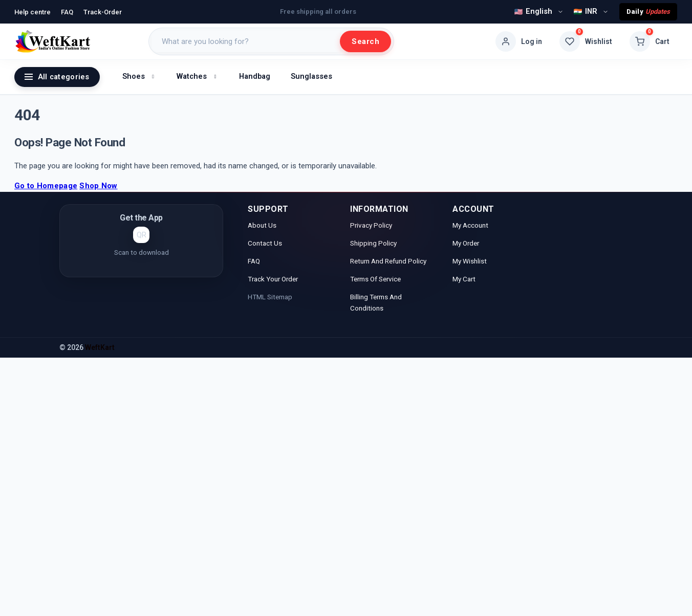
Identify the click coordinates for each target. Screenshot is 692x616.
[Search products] (246, 41)
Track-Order (103, 12)
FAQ (67, 12)
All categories (57, 77)
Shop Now (98, 186)
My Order (466, 243)
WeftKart (100, 347)
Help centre (33, 12)
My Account (471, 225)
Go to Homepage (46, 186)
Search (365, 41)
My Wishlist (470, 261)
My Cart (464, 279)
